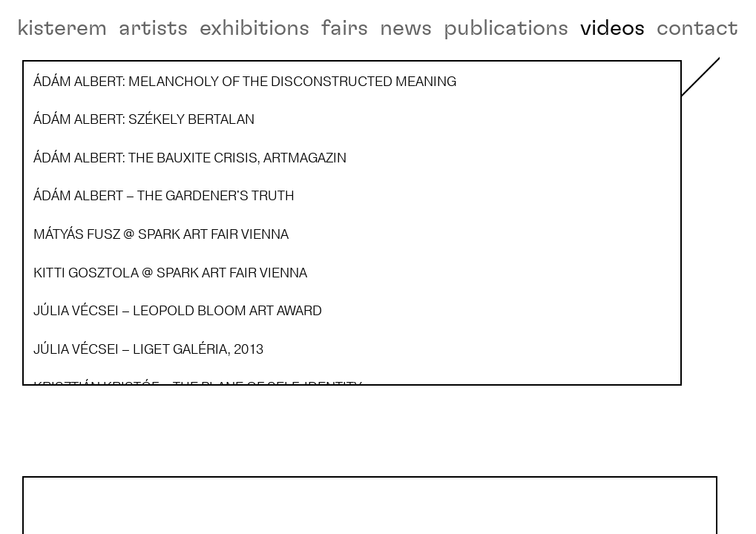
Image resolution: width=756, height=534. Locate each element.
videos (612, 28)
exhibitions (254, 28)
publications (506, 28)
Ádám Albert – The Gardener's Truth (89, 435)
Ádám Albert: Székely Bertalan (79, 256)
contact (697, 28)
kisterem (62, 28)
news (406, 28)
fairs (345, 28)
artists (153, 28)
